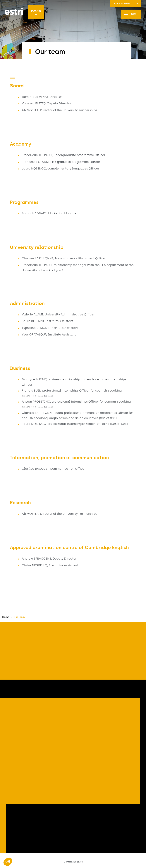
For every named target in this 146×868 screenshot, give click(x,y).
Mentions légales (73, 862)
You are (36, 12)
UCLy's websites (126, 4)
